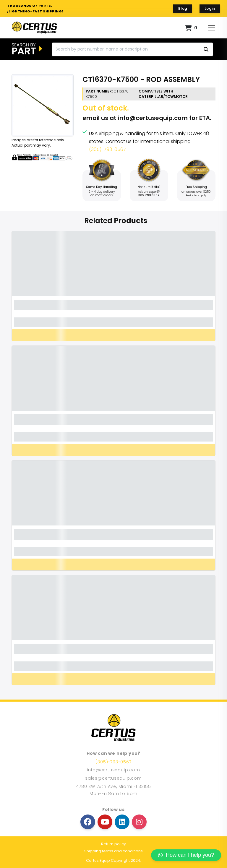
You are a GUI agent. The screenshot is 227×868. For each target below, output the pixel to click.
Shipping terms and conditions (113, 851)
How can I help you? (186, 855)
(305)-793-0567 (107, 149)
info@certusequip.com (153, 118)
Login (210, 8)
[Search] (132, 49)
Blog (183, 8)
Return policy (113, 844)
